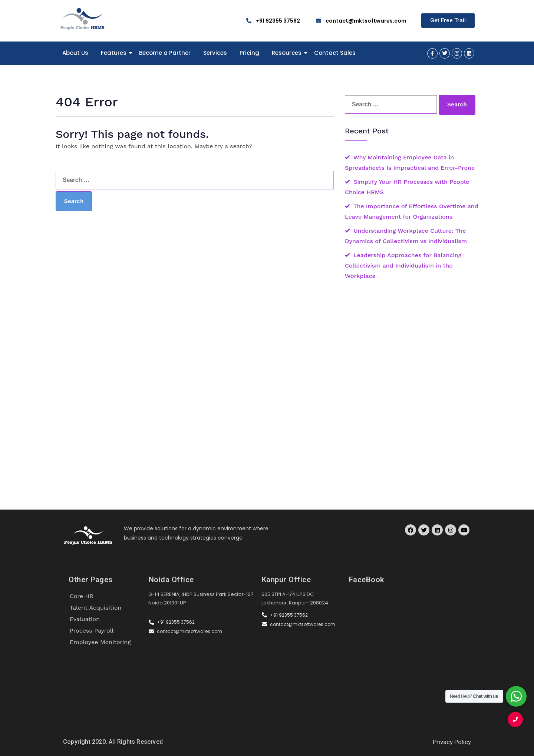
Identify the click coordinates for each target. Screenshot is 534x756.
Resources (288, 53)
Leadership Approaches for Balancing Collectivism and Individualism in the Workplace (403, 266)
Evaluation (85, 619)
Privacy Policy (452, 742)
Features (115, 53)
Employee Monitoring (100, 642)
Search (74, 201)
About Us (75, 53)
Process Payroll (92, 631)
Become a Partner (165, 53)
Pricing (249, 53)
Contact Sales (335, 53)
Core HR (82, 596)
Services (215, 53)
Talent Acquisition (95, 608)
